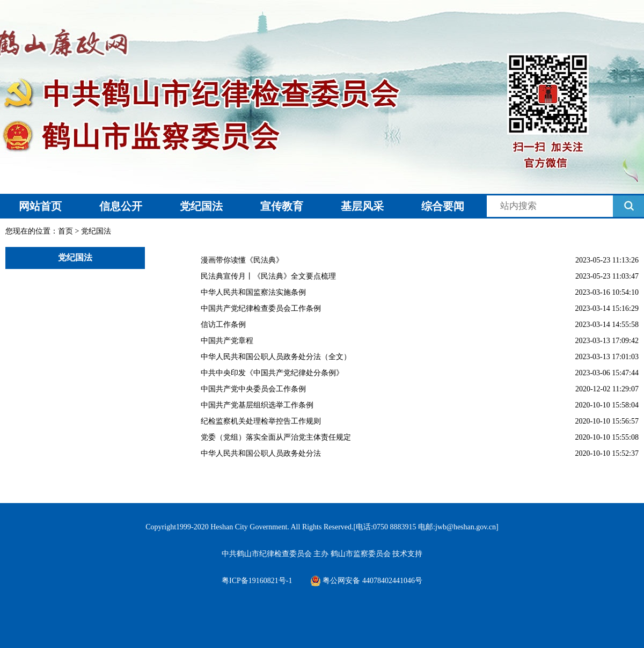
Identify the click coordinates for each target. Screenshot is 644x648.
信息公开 (121, 206)
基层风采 (362, 206)
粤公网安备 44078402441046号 (366, 581)
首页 (65, 231)
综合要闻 (443, 206)
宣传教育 (282, 206)
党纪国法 (201, 206)
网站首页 (40, 206)
